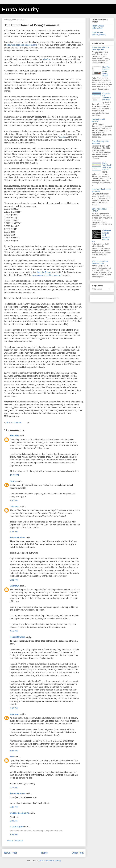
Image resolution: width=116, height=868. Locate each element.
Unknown (15, 506)
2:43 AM (14, 821)
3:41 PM (14, 580)
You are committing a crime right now (100, 48)
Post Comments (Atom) (50, 860)
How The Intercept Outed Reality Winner (106, 71)
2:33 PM (14, 532)
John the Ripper (44, 272)
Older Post (78, 853)
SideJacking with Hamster (98, 120)
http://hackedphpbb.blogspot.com (22, 45)
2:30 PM (14, 500)
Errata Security (20, 10)
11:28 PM (14, 475)
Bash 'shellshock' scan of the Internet (107, 166)
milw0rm (47, 59)
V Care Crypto (17, 827)
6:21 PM (14, 751)
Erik (12, 757)
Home (44, 853)
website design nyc (19, 813)
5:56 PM (14, 708)
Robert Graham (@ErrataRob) (98, 27)
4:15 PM (14, 631)
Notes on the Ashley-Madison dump (100, 262)
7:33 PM (14, 835)
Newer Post (11, 853)
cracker (62, 137)
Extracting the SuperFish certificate (107, 96)
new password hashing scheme (46, 275)
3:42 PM (14, 807)
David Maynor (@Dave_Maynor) (99, 33)
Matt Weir (15, 436)
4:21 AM (14, 787)
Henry (13, 481)
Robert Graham (17, 537)
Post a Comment (15, 841)
